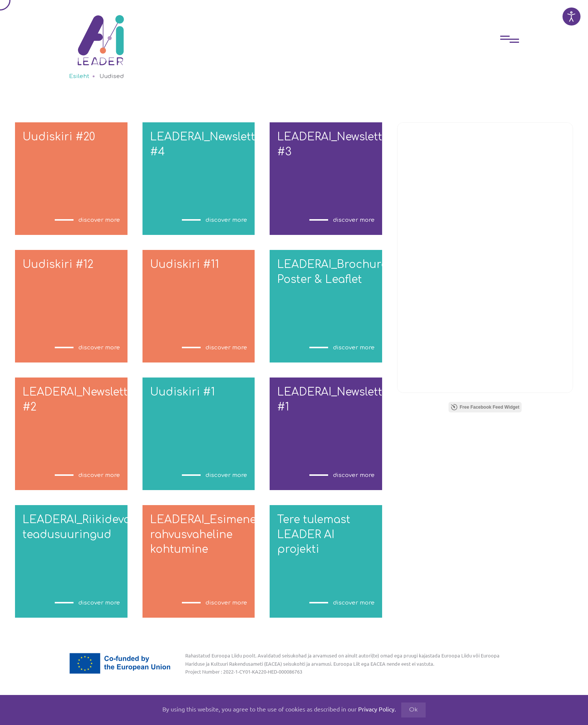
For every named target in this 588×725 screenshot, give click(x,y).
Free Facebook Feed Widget (485, 407)
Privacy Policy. (377, 709)
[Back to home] (101, 35)
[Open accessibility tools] (571, 17)
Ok (413, 710)
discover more (99, 220)
